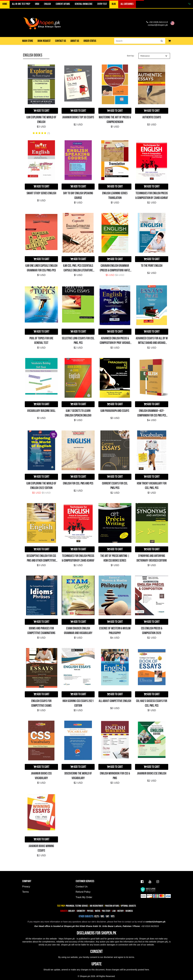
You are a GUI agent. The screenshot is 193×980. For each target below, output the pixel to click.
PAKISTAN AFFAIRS (112, 906)
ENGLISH (47, 4)
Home (5, 4)
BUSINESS (129, 911)
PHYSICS (90, 911)
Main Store (28, 41)
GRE (102, 916)
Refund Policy (83, 892)
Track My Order (84, 897)
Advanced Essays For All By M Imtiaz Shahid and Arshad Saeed (152, 343)
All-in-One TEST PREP (21, 4)
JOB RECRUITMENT (96, 906)
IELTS (97, 916)
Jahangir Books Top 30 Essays (78, 117)
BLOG (114, 4)
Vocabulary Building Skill (41, 411)
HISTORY (121, 911)
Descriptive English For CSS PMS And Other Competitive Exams (41, 561)
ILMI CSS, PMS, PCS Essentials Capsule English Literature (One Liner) (78, 270)
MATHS (98, 911)
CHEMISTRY (81, 911)
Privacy (26, 887)
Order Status (90, 41)
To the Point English (152, 266)
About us (75, 41)
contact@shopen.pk (158, 25)
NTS (113, 916)
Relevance (154, 56)
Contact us (61, 41)
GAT (108, 916)
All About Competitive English (115, 701)
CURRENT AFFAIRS (63, 4)
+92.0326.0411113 (157, 22)
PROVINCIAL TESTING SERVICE (77, 906)
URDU (37, 4)
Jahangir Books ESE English (152, 773)
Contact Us (82, 887)
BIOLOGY (72, 911)
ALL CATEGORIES (127, 4)
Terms (26, 892)
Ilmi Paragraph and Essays (115, 411)
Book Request (44, 41)
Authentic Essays (152, 117)
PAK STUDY (106, 911)
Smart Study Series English (41, 193)
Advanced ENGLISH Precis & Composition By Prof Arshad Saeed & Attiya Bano (115, 343)
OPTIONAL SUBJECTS (128, 906)
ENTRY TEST (102, 4)
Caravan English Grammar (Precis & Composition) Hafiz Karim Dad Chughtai (115, 270)
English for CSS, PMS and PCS (78, 483)
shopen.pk (162, 942)
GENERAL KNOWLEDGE (84, 4)
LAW (114, 911)
